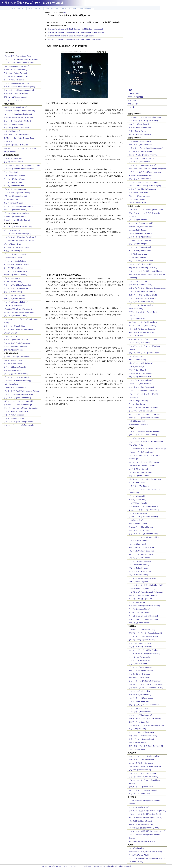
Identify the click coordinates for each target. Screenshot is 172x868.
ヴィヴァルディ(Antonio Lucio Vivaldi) (18, 56)
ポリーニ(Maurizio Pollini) (138, 575)
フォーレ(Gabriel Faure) (13, 292)
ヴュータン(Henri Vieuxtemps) (15, 217)
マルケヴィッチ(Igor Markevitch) (141, 380)
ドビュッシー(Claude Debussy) (16, 261)
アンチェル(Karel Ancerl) (138, 220)
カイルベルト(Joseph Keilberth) (141, 145)
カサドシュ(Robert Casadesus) (141, 472)
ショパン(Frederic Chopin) (14, 162)
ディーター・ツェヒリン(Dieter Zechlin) (144, 537)
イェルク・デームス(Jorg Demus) (142, 452)
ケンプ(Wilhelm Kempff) (138, 503)
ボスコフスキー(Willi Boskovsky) (141, 363)
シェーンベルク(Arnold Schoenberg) (17, 381)
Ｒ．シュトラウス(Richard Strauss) (17, 264)
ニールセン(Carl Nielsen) (13, 306)
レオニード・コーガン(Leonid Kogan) (143, 736)
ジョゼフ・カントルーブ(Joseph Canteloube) (21, 408)
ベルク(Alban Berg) (11, 384)
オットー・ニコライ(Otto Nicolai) (16, 135)
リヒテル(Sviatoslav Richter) (140, 609)
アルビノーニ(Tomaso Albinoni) (16, 97)
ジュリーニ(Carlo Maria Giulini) (141, 285)
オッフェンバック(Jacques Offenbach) (18, 206)
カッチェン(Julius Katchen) (139, 476)
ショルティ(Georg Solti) (138, 281)
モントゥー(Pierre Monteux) (139, 196)
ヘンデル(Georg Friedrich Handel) (16, 66)
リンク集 (131, 107)
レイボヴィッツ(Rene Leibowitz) (141, 411)
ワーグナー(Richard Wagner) (15, 179)
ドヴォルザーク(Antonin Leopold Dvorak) (19, 241)
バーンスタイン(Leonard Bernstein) (142, 329)
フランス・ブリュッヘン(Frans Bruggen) (144, 353)
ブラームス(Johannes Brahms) (15, 196)
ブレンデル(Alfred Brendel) (139, 565)
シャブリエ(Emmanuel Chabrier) (16, 302)
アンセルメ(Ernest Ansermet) (140, 141)
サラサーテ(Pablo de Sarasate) (16, 275)
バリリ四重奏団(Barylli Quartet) (141, 821)
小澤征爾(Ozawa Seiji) (137, 421)
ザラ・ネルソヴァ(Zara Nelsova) (141, 671)
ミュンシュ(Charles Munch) (139, 193)
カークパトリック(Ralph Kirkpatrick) (143, 465)
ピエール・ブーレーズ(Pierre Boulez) (143, 339)
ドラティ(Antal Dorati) (137, 319)
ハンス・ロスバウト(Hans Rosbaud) (143, 326)
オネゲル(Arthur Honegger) (14, 415)
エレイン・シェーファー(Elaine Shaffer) (144, 756)
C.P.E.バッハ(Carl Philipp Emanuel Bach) (19, 138)
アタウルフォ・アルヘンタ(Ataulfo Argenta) (145, 117)
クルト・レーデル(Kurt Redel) (140, 247)
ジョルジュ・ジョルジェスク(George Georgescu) (147, 169)
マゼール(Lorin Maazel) (138, 370)
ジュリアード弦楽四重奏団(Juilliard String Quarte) (148, 811)
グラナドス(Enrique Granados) (15, 346)
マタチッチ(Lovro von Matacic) (140, 373)
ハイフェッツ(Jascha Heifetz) (140, 695)
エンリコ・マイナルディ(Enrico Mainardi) (145, 654)
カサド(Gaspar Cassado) (138, 664)
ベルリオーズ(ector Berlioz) (14, 158)
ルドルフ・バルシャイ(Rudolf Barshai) (143, 407)
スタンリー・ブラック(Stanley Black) (143, 295)
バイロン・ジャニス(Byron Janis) (141, 547)
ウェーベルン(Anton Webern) (15, 388)
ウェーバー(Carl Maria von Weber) (17, 128)
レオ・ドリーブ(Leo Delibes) (15, 326)
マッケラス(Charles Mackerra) (140, 377)
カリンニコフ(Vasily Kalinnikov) (16, 271)
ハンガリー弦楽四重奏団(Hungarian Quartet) (146, 818)
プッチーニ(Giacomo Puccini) (15, 254)
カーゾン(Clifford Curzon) (138, 469)
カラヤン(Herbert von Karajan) (140, 233)
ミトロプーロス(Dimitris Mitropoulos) (143, 189)
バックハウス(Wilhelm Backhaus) (141, 551)
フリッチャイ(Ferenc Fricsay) (140, 179)
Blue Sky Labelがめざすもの (51, 866)
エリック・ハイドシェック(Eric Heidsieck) (145, 462)
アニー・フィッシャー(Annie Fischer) (143, 435)
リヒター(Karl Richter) (137, 404)
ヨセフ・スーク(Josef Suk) (139, 722)
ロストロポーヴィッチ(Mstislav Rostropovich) (146, 746)
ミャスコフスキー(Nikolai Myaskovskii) (18, 394)
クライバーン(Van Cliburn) (139, 486)
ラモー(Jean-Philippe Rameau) (15, 73)
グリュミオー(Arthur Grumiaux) (141, 667)
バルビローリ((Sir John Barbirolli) (141, 332)
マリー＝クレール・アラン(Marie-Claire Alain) (146, 585)
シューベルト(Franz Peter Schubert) (17, 121)
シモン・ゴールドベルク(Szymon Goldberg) (145, 271)
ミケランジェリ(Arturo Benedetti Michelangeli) (146, 592)
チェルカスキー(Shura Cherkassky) (142, 527)
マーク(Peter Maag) (136, 367)
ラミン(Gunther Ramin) (138, 131)
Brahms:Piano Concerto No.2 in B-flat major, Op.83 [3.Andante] (72, 36)
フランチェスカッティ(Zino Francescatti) (144, 705)
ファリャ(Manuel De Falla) (14, 418)
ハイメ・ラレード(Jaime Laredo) (141, 698)
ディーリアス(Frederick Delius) (15, 316)
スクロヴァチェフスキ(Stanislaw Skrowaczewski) (147, 288)
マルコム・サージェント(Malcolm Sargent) (145, 186)
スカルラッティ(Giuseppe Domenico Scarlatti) (21, 59)
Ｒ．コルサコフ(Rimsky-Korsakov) (17, 247)
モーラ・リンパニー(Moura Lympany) (143, 595)
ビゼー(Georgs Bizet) (12, 230)
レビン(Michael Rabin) (137, 742)
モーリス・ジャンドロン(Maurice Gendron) (145, 719)
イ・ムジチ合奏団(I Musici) (139, 807)
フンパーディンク (11, 336)
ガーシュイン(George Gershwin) (16, 374)
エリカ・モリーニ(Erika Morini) (141, 647)
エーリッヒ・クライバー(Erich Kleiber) (143, 121)
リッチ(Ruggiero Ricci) (137, 729)
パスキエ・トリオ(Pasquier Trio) (141, 824)
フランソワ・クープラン (13, 100)
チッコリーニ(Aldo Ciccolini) (140, 530)
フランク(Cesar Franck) (13, 182)
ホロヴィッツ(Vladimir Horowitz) (141, 571)
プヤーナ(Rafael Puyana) (138, 568)
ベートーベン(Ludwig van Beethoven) (18, 114)
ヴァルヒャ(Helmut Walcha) (139, 623)
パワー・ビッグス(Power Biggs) (141, 554)
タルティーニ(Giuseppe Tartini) (15, 70)
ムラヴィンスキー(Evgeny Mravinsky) (143, 390)
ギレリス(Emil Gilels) (137, 483)
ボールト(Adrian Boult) (137, 360)
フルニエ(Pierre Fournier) (138, 708)
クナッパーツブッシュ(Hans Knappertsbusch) (146, 148)
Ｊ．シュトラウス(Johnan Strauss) (17, 193)
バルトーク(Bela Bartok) (13, 370)
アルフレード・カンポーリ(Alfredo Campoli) (145, 633)
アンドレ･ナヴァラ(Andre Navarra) (142, 640)
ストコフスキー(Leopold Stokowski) (142, 298)
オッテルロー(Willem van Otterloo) (142, 227)
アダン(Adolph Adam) (12, 131)
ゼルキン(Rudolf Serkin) (138, 524)
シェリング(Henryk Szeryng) (140, 674)
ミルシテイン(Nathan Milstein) (140, 712)
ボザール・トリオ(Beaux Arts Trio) (142, 841)
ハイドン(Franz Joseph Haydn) (16, 107)
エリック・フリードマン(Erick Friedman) (144, 650)
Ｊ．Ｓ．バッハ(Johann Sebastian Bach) (19, 63)
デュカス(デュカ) (10, 333)
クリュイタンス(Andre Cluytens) (141, 151)
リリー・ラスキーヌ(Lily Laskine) (141, 732)
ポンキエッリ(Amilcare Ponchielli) (17, 288)
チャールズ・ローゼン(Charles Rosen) (143, 534)
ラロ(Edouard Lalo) (11, 199)
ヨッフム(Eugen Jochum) (138, 401)
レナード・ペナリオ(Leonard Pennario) (144, 619)
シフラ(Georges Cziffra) (138, 513)
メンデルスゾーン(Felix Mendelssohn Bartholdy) (22, 165)
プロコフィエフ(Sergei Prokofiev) (16, 377)
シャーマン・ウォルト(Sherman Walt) (143, 773)
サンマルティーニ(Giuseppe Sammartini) (19, 90)
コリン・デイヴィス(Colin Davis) (141, 261)
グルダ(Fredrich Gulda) (138, 500)
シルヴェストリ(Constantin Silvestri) (143, 165)
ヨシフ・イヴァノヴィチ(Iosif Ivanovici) (19, 329)
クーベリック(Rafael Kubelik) (140, 240)
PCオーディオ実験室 (136, 97)
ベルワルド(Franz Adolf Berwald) (16, 145)
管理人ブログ (133, 104)
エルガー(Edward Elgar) (13, 251)
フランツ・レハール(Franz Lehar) (16, 411)
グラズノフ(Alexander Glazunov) (16, 340)
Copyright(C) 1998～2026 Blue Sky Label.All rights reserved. (106, 866)
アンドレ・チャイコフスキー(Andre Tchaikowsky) (147, 449)
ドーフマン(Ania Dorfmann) (139, 541)
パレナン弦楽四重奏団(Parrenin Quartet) (144, 828)
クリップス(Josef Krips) (138, 244)
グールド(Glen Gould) (137, 496)
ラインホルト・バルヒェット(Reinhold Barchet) (147, 725)
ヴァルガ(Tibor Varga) (137, 749)
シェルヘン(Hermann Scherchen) (141, 158)
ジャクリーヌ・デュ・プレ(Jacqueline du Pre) (146, 684)
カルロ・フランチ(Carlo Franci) (141, 237)
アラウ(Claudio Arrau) (137, 438)
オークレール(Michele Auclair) (140, 657)
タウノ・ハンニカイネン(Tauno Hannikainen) (146, 172)
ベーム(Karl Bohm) (136, 356)
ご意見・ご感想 (134, 93)
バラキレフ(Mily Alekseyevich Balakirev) (19, 312)
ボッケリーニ (9, 141)
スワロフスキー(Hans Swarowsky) (142, 302)
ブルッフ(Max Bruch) (12, 278)
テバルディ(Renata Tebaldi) (139, 855)
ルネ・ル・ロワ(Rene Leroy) (140, 794)
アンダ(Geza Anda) (136, 445)
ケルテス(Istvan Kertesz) (138, 254)
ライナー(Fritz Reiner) (137, 199)
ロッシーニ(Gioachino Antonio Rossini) (18, 117)
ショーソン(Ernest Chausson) (15, 295)
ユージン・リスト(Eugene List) (141, 599)
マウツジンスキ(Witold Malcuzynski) (142, 578)
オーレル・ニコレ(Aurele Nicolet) (141, 760)
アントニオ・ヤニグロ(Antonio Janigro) (144, 636)
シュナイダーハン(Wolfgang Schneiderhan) (145, 681)
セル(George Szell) (136, 309)
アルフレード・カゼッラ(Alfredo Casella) (19, 425)
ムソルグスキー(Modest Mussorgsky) (18, 234)
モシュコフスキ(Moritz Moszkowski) (17, 343)
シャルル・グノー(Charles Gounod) (17, 220)
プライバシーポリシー (72, 866)
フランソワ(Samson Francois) (140, 561)
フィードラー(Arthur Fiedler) (140, 343)
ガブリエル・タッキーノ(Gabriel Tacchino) (145, 479)
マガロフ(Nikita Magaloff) (138, 582)
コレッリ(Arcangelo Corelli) (14, 80)
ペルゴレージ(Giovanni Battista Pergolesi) (19, 87)
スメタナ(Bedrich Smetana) (14, 186)
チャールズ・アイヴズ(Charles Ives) (17, 398)
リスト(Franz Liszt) (11, 172)
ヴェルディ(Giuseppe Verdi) (14, 176)
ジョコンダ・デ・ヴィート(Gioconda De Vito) (146, 688)
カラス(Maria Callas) (137, 848)
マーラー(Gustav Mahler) (13, 258)
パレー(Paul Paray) (136, 336)
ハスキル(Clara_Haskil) (138, 544)
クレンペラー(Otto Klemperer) (140, 251)
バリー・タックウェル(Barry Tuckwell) (143, 790)
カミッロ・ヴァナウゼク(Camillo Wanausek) (146, 766)
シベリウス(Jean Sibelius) (14, 268)
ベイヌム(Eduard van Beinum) (140, 128)
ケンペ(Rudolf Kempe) (137, 257)
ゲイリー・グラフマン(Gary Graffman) (143, 506)
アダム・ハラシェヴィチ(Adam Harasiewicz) (146, 431)
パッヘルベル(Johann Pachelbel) (16, 94)
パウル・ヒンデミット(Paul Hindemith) (18, 401)
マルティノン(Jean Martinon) (140, 384)
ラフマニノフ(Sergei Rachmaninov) (17, 357)
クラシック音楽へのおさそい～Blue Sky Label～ (34, 3)
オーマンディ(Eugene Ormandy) (141, 223)
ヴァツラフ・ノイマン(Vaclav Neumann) (144, 418)
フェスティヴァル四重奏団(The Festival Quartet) (147, 831)
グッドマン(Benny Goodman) (140, 770)
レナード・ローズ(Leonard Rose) (141, 739)
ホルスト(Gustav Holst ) (13, 360)
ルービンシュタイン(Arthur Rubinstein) (144, 616)
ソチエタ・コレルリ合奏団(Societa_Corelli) (145, 814)
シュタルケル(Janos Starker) (140, 677)
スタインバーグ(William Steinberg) (142, 291)
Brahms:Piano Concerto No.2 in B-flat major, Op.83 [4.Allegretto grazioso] (75, 39)
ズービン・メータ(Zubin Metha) (141, 305)
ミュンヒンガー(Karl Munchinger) (141, 387)
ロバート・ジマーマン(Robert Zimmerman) (145, 414)
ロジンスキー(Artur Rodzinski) (140, 134)
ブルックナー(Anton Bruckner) (15, 189)
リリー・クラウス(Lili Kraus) (140, 612)
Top (64, 12)
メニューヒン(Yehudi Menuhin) (140, 715)
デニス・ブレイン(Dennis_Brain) (141, 787)
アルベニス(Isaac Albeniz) (14, 350)
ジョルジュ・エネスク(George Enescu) (19, 422)
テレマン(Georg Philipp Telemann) (17, 83)
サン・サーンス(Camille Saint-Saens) (18, 227)
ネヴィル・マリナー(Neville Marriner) (143, 322)
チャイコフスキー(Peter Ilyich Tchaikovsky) (20, 237)
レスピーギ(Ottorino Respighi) (15, 367)
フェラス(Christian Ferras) (139, 701)
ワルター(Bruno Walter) (138, 203)
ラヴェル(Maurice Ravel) (13, 364)
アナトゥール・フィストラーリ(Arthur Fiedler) (146, 210)
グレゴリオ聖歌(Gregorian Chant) (16, 76)
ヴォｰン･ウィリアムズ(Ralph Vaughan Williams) (22, 391)
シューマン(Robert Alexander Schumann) (19, 169)
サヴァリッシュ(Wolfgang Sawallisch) (143, 268)
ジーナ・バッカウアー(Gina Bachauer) (143, 517)
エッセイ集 (132, 100)
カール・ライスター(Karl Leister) (141, 763)
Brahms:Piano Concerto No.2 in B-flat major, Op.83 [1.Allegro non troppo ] (76, 29)
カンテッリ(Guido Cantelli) (139, 124)
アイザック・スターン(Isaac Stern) (142, 630)
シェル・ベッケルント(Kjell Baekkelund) (144, 510)
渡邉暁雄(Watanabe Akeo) (139, 425)
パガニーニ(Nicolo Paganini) (14, 124)
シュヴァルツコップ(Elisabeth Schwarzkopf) (145, 852)
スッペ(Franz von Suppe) (13, 203)
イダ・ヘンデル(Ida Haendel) (140, 643)
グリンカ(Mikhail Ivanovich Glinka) (17, 213)
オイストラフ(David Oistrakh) (140, 660)
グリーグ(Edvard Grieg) (13, 244)
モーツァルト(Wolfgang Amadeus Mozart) (19, 111)
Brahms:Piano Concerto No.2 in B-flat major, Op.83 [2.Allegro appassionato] (76, 32)
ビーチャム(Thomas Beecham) (140, 175)
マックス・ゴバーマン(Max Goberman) (144, 182)
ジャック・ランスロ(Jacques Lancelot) (144, 777)
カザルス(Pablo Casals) (138, 230)
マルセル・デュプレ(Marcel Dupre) (142, 589)
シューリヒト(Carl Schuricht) (140, 162)
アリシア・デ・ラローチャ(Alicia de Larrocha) (146, 442)
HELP (130, 90)
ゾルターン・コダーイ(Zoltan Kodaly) (18, 405)
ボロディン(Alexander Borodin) (16, 210)
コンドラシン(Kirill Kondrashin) (141, 264)
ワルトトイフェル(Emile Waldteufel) (17, 285)
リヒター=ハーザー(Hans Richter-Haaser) (144, 606)
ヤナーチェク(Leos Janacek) (15, 299)
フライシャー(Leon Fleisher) (140, 558)
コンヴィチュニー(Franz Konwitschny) (143, 155)
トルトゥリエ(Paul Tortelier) (139, 691)
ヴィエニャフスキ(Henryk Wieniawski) (18, 309)
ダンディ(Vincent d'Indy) (13, 282)
